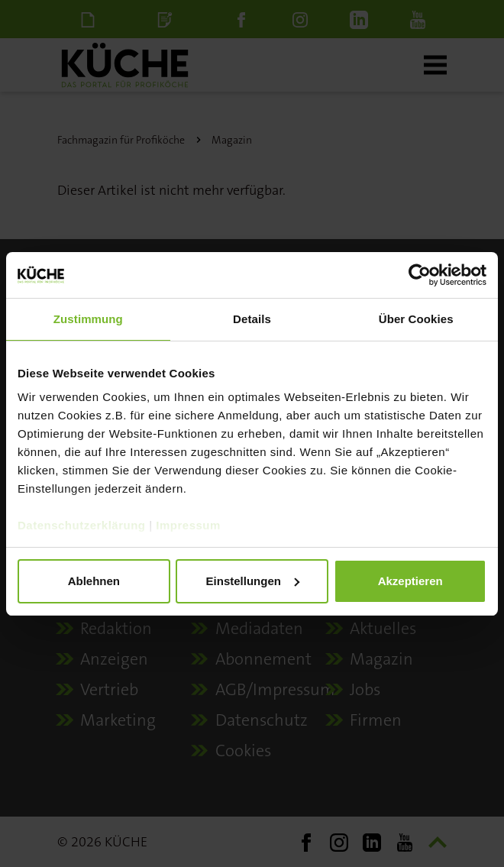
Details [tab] (252, 319)
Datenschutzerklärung (82, 525)
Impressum (188, 525)
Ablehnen (94, 581)
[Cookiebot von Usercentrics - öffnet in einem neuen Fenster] (420, 275)
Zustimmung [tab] (88, 319)
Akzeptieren (410, 581)
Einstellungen (253, 581)
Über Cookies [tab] (416, 319)
